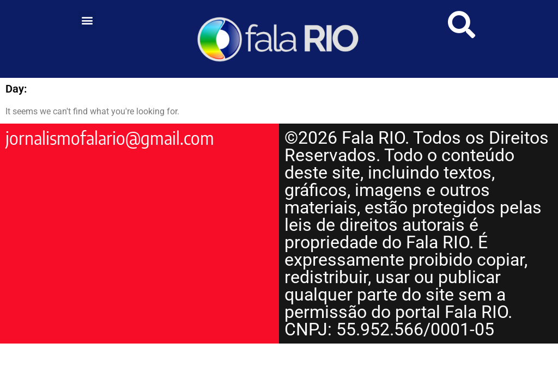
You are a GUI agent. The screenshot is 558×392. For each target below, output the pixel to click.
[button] (87, 20)
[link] (279, 39)
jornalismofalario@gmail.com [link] (110, 138)
